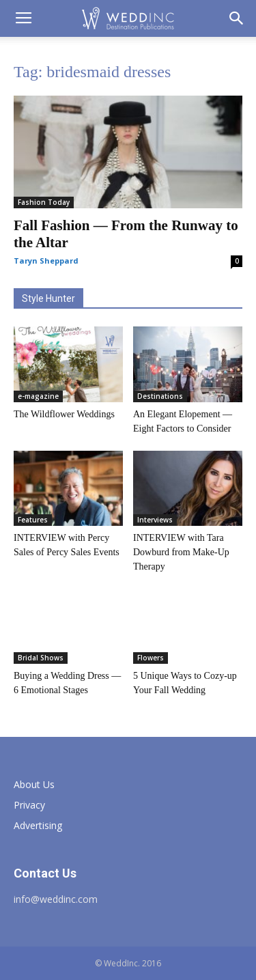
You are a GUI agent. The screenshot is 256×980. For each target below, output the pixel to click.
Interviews (155, 520)
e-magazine (38, 396)
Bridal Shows (41, 658)
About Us (34, 784)
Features (33, 520)
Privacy (29, 805)
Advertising (38, 825)
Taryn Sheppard (46, 261)
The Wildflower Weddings (64, 414)
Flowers (151, 658)
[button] (237, 18)
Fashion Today (44, 202)
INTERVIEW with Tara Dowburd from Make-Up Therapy (181, 552)
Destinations (160, 396)
